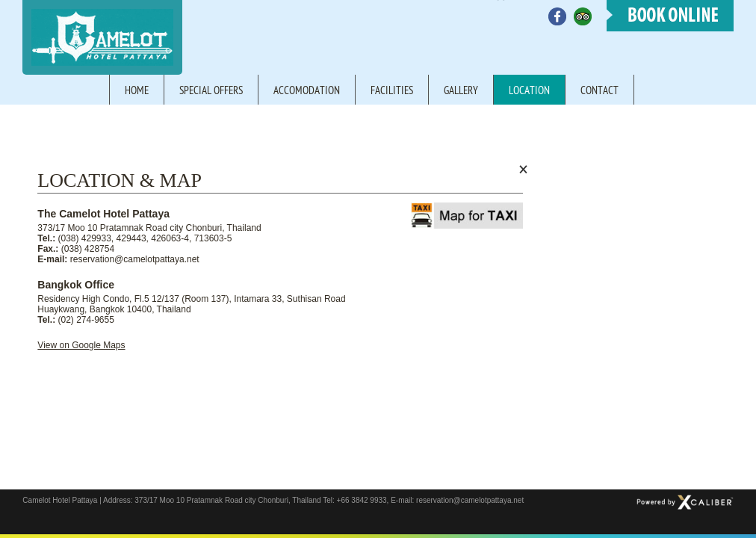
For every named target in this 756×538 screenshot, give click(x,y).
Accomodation (307, 92)
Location (529, 92)
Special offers (211, 92)
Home (137, 92)
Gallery (461, 92)
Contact (599, 92)
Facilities (392, 92)
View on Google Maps (81, 345)
